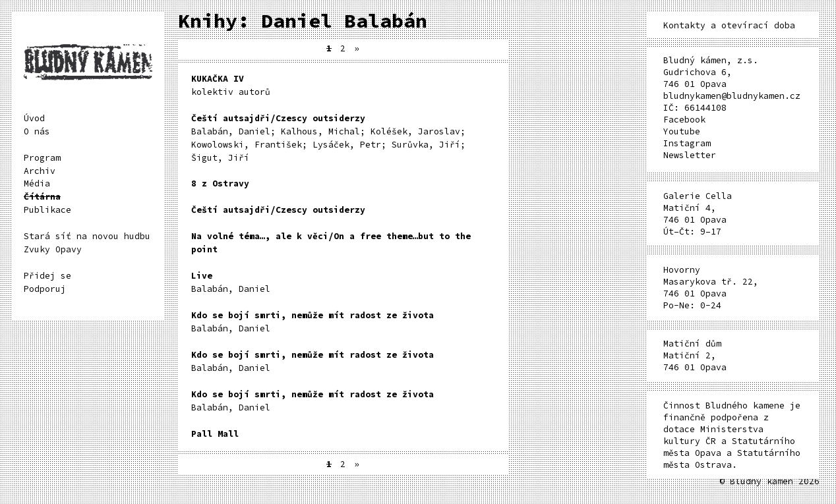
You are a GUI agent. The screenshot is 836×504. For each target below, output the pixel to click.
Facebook (684, 120)
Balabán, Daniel (231, 282)
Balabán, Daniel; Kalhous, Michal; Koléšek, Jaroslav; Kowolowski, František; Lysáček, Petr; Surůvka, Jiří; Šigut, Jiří (328, 138)
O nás (37, 131)
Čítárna (42, 197)
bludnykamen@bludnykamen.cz (732, 96)
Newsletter (690, 155)
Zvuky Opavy (53, 249)
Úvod (34, 118)
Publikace (47, 210)
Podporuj (45, 289)
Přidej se (47, 276)
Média (37, 183)
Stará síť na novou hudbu (87, 236)
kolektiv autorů (231, 85)
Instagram (687, 143)
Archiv (40, 171)
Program (42, 158)
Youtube (682, 131)
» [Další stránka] (357, 48)
